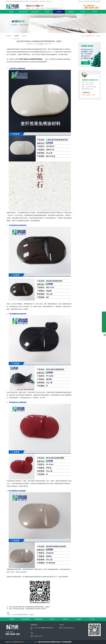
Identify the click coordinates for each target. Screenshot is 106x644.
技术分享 (24, 36)
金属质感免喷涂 (35, 12)
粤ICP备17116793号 (29, 642)
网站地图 (87, 1)
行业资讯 (16, 36)
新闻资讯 (59, 12)
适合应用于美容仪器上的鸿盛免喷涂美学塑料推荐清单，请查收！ (31, 607)
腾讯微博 (24, 615)
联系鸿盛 (93, 1)
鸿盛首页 (11, 12)
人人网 (29, 615)
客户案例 (47, 12)
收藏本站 (98, 1)
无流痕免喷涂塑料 (23, 12)
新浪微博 (19, 615)
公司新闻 (8, 36)
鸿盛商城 (71, 12)
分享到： (9, 615)
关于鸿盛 (83, 12)
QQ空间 (14, 615)
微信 (32, 615)
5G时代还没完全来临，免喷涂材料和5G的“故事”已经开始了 (30, 609)
